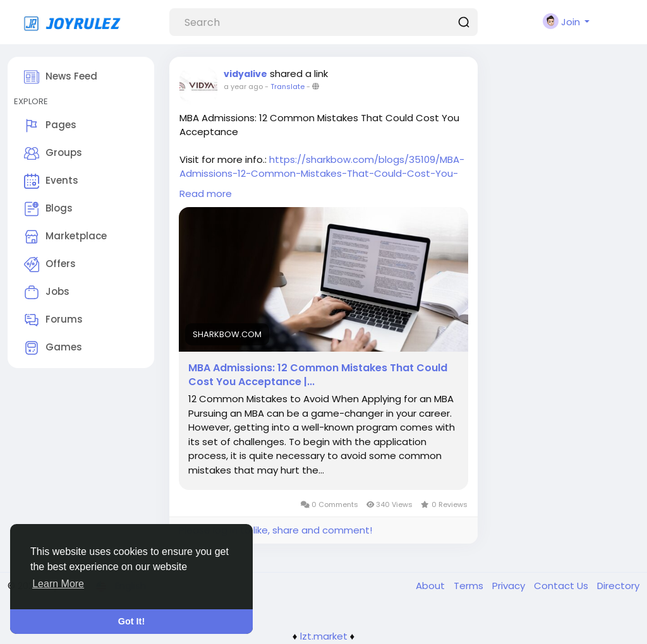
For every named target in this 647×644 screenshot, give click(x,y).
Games (53, 348)
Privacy (510, 586)
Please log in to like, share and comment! (275, 530)
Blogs (48, 209)
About (432, 586)
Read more (206, 194)
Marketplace (65, 237)
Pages (50, 126)
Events (51, 181)
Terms (470, 586)
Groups (53, 153)
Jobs (47, 292)
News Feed (61, 77)
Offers (50, 265)
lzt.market (324, 636)
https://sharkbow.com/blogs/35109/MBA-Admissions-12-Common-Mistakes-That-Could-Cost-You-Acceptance (322, 173)
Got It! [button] (131, 621)
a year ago (243, 86)
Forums (53, 320)
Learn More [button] (58, 584)
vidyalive (245, 74)
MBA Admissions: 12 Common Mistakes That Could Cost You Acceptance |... (318, 375)
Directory (618, 586)
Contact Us (562, 586)
